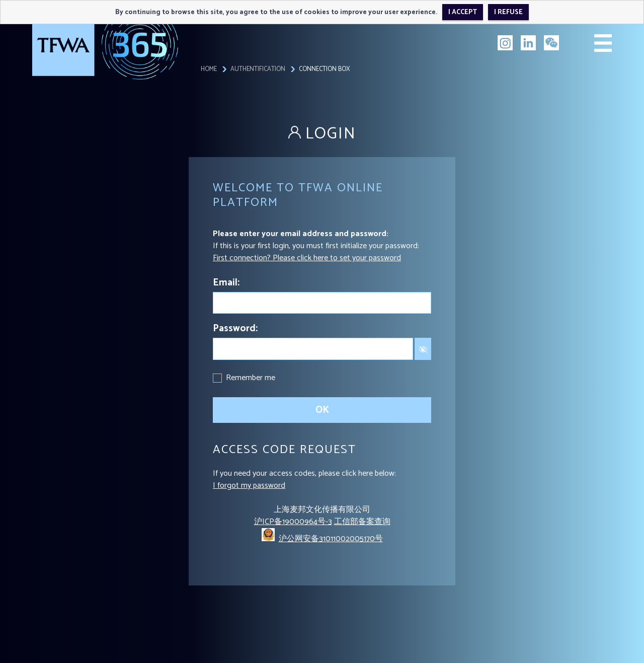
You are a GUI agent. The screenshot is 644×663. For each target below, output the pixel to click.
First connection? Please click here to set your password (307, 258)
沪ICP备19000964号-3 (293, 522)
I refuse (508, 12)
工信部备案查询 (362, 522)
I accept (463, 12)
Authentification (258, 69)
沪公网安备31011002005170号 (331, 539)
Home (209, 69)
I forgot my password (249, 486)
